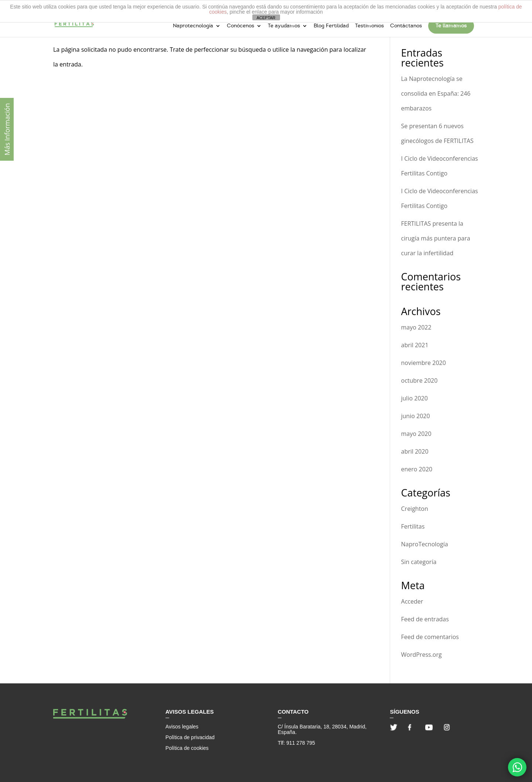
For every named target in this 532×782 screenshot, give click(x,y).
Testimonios (369, 26)
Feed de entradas (425, 619)
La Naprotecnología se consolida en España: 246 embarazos (436, 93)
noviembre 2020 (424, 363)
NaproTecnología (425, 544)
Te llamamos (451, 26)
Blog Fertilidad (331, 26)
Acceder (412, 601)
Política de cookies (187, 748)
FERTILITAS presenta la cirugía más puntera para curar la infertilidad (436, 238)
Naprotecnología (193, 26)
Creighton (415, 509)
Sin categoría (419, 562)
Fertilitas (413, 526)
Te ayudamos (284, 26)
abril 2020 (415, 451)
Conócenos (241, 26)
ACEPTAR (266, 18)
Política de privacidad (190, 737)
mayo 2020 (416, 434)
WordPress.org (422, 655)
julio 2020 (415, 398)
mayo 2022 (416, 327)
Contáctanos (406, 26)
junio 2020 (416, 416)
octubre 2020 (420, 380)
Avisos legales (182, 727)
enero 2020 (417, 469)
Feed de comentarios (430, 637)
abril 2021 (415, 345)
